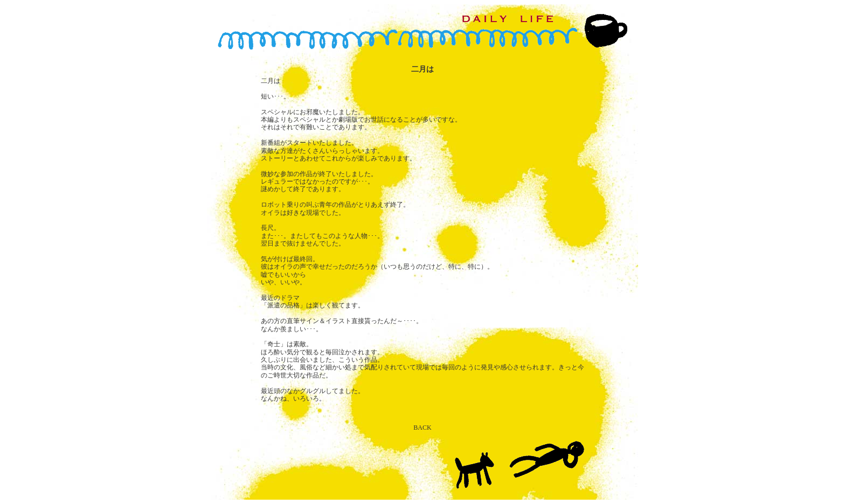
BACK (422, 428)
